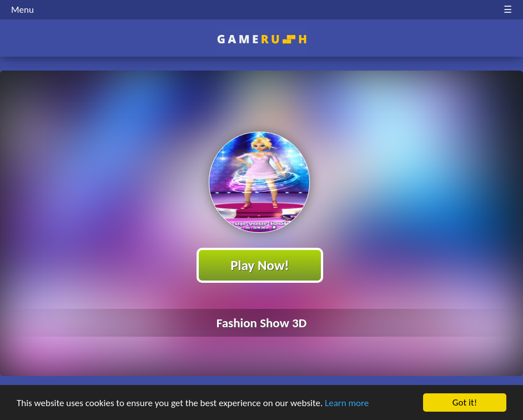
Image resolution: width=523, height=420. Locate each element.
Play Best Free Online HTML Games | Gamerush (262, 39)
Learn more (347, 404)
